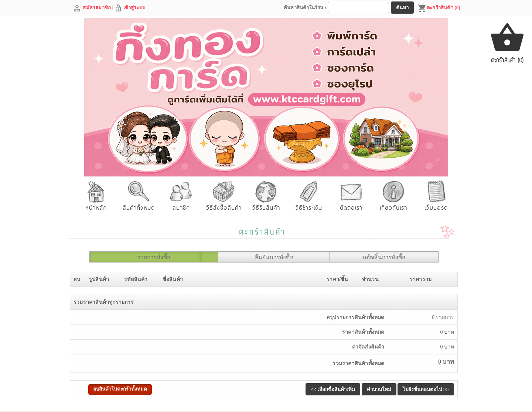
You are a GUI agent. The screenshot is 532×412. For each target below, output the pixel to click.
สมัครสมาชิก (97, 8)
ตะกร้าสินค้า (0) (439, 8)
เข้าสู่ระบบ (134, 8)
